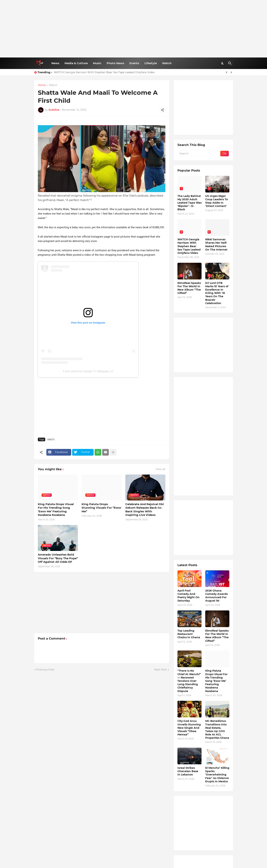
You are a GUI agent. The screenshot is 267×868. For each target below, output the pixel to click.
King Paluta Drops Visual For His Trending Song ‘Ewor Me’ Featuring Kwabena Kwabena (56, 510)
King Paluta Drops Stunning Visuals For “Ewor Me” (101, 508)
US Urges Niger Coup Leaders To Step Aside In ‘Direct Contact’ (217, 201)
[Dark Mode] (223, 63)
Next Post (161, 670)
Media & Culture (76, 63)
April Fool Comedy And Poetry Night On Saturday (188, 596)
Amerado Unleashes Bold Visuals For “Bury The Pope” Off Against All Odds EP (58, 558)
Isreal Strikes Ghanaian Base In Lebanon (188, 771)
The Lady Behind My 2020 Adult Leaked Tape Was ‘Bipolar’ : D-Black (189, 203)
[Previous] (227, 72)
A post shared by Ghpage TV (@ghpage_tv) (88, 371)
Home (42, 85)
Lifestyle (151, 63)
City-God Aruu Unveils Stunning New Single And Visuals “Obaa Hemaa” (189, 728)
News (55, 63)
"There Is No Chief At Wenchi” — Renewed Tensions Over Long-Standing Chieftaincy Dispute (189, 681)
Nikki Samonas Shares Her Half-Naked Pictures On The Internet (216, 244)
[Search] (230, 63)
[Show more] (113, 452)
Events (134, 63)
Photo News (115, 63)
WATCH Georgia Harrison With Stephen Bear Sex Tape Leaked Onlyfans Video (104, 72)
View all (160, 469)
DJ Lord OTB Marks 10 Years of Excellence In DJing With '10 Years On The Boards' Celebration (217, 293)
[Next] (231, 72)
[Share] (162, 110)
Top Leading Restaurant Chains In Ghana (189, 634)
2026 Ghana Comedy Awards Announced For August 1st (216, 596)
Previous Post (45, 670)
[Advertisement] (134, 29)
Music (97, 63)
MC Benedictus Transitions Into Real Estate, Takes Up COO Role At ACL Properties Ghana (217, 729)
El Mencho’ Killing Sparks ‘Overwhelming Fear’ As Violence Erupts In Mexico (217, 775)
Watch (167, 63)
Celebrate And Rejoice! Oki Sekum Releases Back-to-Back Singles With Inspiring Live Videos (145, 510)
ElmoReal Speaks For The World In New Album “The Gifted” (189, 288)
